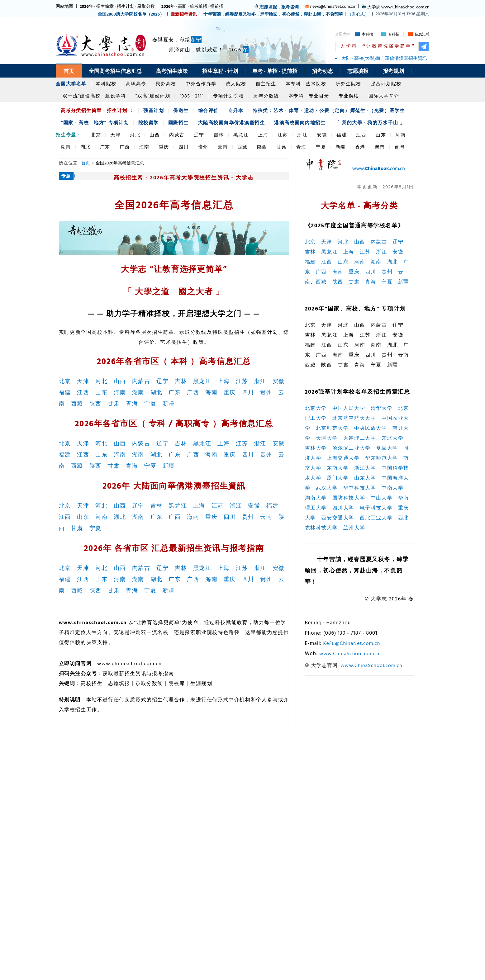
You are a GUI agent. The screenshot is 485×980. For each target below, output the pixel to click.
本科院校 (106, 84)
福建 (342, 135)
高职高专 (136, 84)
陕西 (262, 147)
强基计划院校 (386, 84)
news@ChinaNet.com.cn (333, 6)
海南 (144, 147)
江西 (361, 135)
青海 (301, 147)
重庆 (164, 147)
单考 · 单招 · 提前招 (275, 71)
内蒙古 (177, 135)
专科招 (394, 34)
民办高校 (166, 84)
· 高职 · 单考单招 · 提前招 (192, 6)
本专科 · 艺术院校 (306, 84)
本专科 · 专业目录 (309, 96)
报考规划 (393, 71)
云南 (223, 147)
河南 (400, 135)
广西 (125, 147)
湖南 (66, 147)
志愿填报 (358, 71)
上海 (263, 135)
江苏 (283, 135)
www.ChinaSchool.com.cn (350, 653)
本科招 (367, 34)
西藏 (242, 147)
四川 (184, 147)
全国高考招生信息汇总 (115, 71)
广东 (105, 147)
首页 (69, 71)
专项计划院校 (228, 96)
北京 (96, 135)
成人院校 (236, 84)
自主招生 (266, 84)
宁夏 (321, 147)
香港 (360, 147)
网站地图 (64, 6)
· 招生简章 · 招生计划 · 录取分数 (117, 6)
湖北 (86, 147)
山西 (155, 135)
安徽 (322, 135)
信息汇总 (422, 34)
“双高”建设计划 (153, 96)
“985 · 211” (192, 96)
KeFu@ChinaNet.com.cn (352, 643)
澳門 (380, 147)
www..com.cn (379, 168)
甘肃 (282, 147)
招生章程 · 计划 (220, 71)
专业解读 (349, 96)
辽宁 (199, 135)
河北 (135, 135)
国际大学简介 (384, 96)
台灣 (399, 147)
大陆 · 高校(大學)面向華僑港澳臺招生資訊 (384, 58)
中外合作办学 (201, 84)
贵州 (203, 147)
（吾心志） (286, 14)
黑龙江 (241, 135)
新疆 (341, 147)
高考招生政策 (172, 71)
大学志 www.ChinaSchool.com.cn (398, 7)
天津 (115, 135)
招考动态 (322, 71)
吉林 (219, 135)
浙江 (302, 135)
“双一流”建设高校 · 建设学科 (93, 96)
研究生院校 (348, 84)
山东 (381, 135)
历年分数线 (266, 96)
